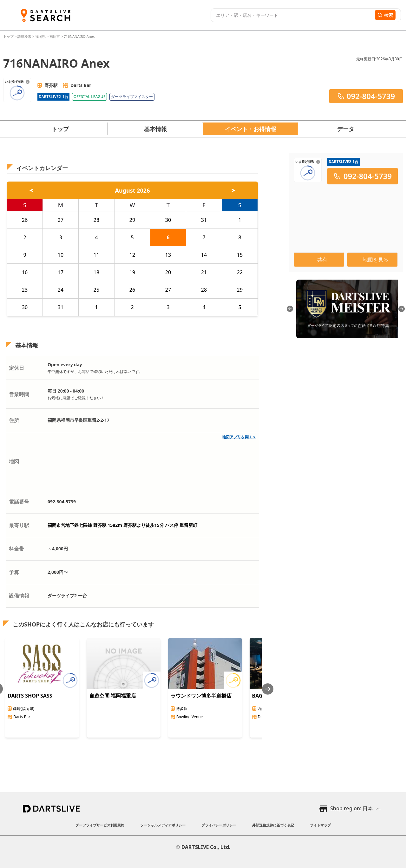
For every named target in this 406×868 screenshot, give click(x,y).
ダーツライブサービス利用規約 (100, 825)
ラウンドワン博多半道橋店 (201, 696)
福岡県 (40, 36)
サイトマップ (320, 825)
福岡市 (55, 36)
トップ (9, 36)
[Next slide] (268, 689)
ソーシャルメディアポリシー (163, 825)
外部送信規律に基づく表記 (273, 825)
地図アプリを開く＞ (239, 437)
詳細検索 (25, 36)
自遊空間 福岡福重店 (113, 696)
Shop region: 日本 (351, 808)
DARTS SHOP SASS (30, 696)
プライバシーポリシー (219, 825)
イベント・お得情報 (251, 129)
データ (346, 129)
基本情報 (155, 129)
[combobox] (292, 15)
